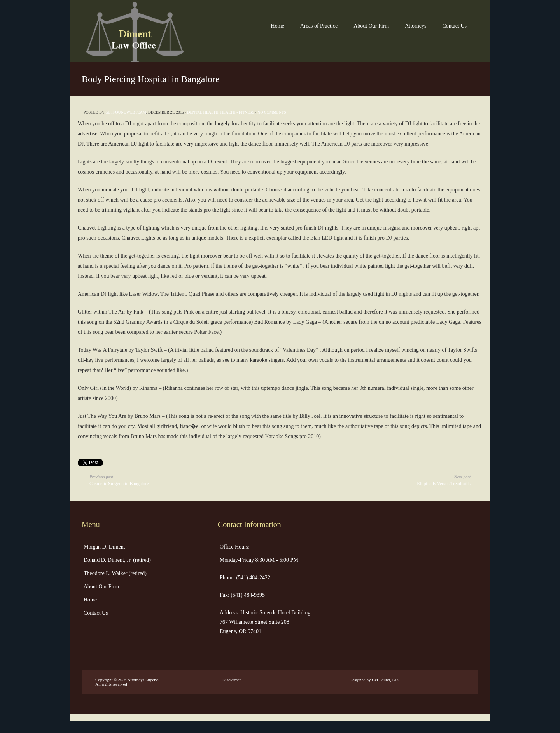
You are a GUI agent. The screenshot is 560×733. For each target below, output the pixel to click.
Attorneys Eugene (143, 680)
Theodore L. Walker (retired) (115, 573)
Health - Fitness (237, 112)
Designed (357, 680)
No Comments (272, 112)
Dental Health (203, 112)
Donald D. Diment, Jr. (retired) (117, 560)
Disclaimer (232, 680)
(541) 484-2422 (253, 578)
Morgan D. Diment (104, 547)
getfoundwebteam (126, 112)
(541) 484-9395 (247, 595)
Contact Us (454, 26)
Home (278, 26)
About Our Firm (371, 26)
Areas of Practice (319, 26)
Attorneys (416, 26)
